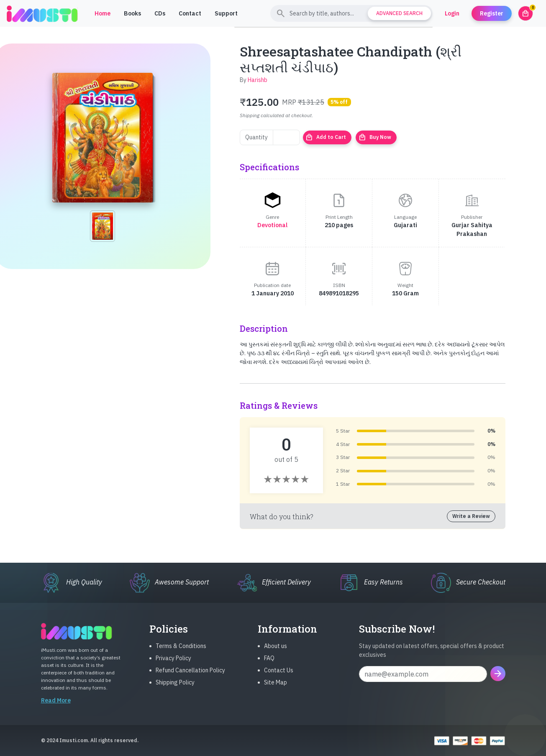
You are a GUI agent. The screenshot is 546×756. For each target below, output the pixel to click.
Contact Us (279, 677)
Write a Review (471, 516)
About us (276, 653)
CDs (160, 13)
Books (132, 13)
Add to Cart (326, 137)
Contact (190, 13)
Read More (56, 707)
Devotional (272, 225)
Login (452, 13)
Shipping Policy (175, 689)
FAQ (269, 665)
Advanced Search (399, 13)
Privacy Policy (173, 665)
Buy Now (375, 137)
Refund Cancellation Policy (190, 677)
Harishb (258, 80)
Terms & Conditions (181, 653)
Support (226, 13)
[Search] (351, 13)
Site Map (276, 689)
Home (103, 13)
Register (492, 13)
